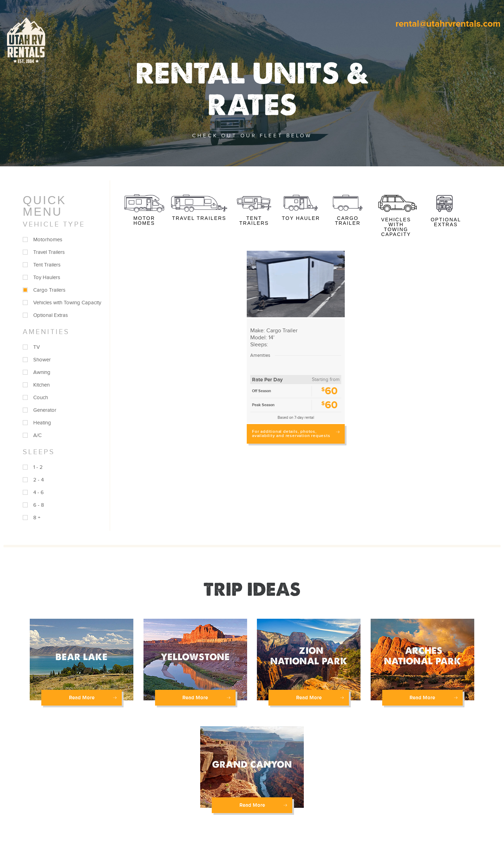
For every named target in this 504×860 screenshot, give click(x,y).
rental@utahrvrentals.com (448, 24)
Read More (93, 698)
